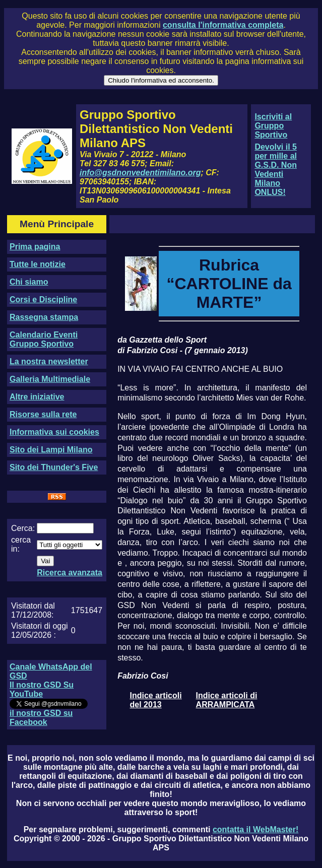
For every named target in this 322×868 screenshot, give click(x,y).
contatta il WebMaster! (255, 829)
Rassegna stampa (44, 317)
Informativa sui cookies (54, 432)
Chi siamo (29, 282)
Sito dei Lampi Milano (51, 450)
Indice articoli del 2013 (156, 700)
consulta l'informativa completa (223, 25)
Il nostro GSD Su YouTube (42, 689)
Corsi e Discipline (43, 299)
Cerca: (23, 528)
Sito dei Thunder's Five (54, 467)
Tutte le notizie (38, 264)
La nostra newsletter (49, 361)
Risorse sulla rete (43, 414)
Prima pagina (35, 247)
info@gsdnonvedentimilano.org (140, 173)
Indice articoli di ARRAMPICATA (227, 700)
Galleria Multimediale (50, 379)
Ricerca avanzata (70, 573)
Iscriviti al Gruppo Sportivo (273, 126)
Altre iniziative (37, 397)
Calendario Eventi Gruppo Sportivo (44, 339)
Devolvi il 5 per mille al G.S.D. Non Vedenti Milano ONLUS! (276, 170)
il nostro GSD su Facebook (41, 718)
